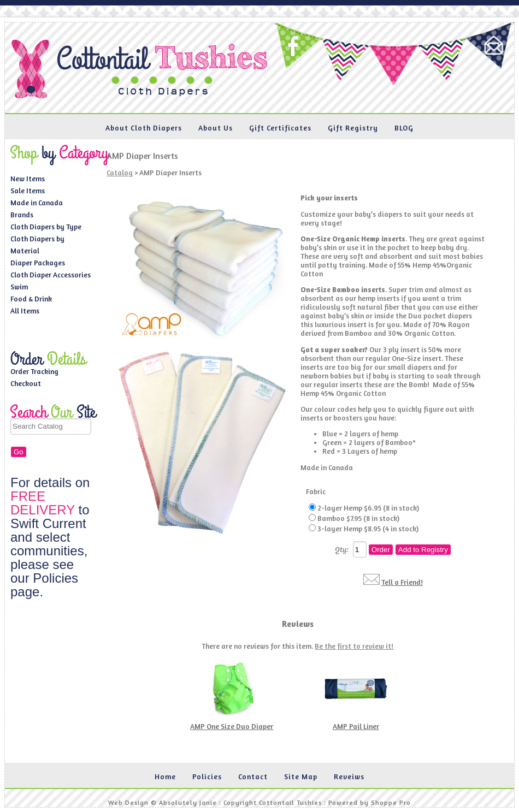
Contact (253, 777)
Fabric (316, 491)
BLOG (404, 128)
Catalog (120, 173)
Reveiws (349, 777)
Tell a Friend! (402, 582)
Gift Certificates (280, 128)
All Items (25, 311)
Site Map (301, 777)
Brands (22, 215)
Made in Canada (37, 203)
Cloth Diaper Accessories (51, 275)
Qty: (342, 549)
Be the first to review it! (354, 646)
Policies (207, 777)
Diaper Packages (38, 263)
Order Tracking (34, 371)
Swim (19, 287)
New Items (28, 179)
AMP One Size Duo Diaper (232, 726)
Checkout (26, 383)
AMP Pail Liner (356, 726)
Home (165, 777)
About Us (216, 128)
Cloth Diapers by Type (46, 227)
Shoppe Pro (391, 802)
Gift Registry (353, 128)
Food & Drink (31, 299)
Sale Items (28, 191)
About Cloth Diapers (144, 128)
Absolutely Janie (188, 802)
